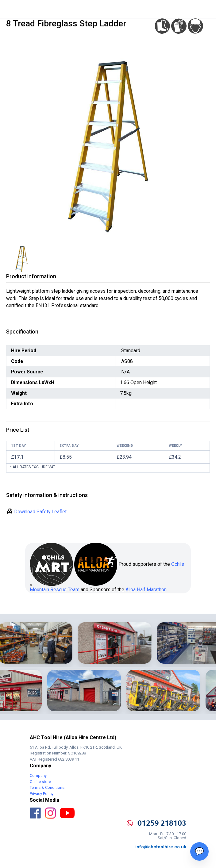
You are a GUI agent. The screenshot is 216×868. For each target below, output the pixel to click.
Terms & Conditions (47, 787)
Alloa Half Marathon (146, 590)
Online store (40, 782)
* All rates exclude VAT (33, 467)
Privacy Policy (42, 794)
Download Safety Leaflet (40, 512)
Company (38, 775)
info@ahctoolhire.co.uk (161, 847)
